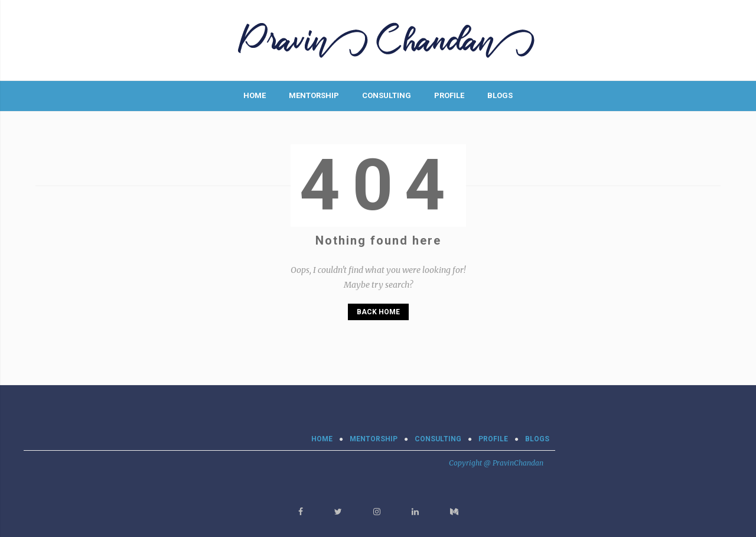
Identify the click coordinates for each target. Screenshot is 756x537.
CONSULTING (387, 95)
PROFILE (449, 95)
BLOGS (500, 95)
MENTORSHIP (314, 95)
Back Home (378, 312)
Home (255, 95)
